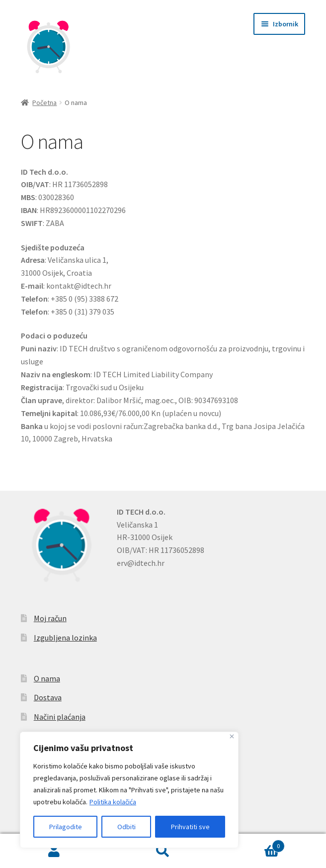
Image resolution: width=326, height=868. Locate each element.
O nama (47, 678)
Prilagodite (66, 827)
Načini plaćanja (60, 717)
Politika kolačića (113, 802)
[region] (129, 790)
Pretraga (163, 851)
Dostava (48, 697)
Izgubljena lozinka (65, 638)
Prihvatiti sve (190, 827)
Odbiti (126, 827)
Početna (44, 103)
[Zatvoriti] (232, 736)
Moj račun (50, 618)
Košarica (251, 844)
